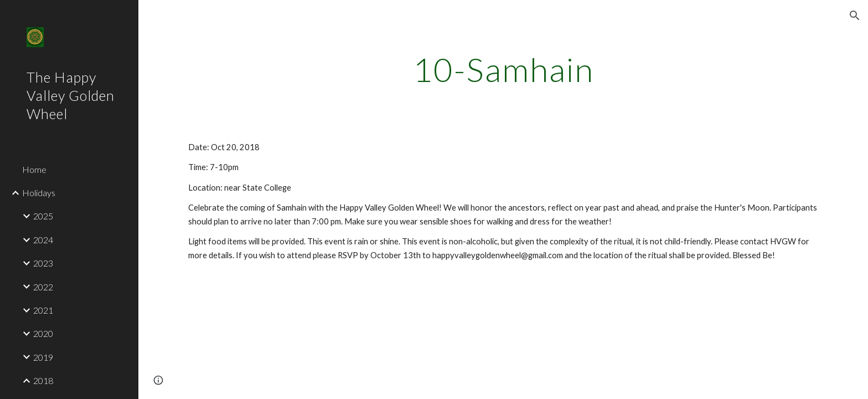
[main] (503, 69)
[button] (855, 16)
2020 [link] (43, 333)
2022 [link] (43, 287)
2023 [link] (43, 263)
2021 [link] (43, 310)
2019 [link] (43, 357)
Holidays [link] (39, 193)
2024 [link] (43, 240)
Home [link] (34, 169)
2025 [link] (43, 216)
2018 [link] (43, 380)
